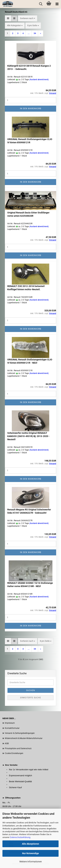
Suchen (31, 690)
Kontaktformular (12, 728)
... (29, 33)
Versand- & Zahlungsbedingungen (20, 733)
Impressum (10, 723)
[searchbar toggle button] (41, 4)
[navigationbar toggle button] (57, 4)
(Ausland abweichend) (39, 80)
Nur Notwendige (30, 853)
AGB (7, 743)
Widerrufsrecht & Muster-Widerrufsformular (24, 738)
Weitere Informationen (31, 862)
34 (35, 33)
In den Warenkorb (31, 109)
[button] (8, 18)
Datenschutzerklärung (20, 837)
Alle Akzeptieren (30, 844)
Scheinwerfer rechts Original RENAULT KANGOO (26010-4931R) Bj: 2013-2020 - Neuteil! (28, 436)
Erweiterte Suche (31, 698)
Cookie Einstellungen (14, 753)
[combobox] (28, 18)
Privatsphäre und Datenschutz (18, 748)
